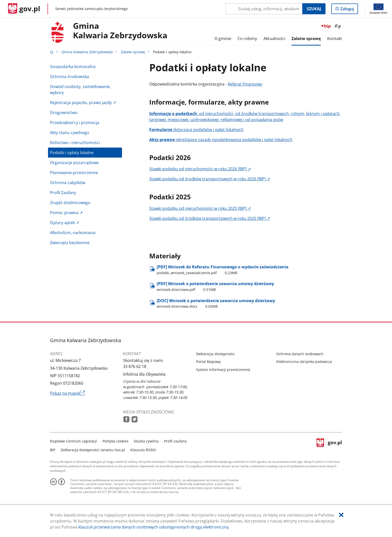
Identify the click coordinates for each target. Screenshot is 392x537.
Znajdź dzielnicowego (70, 203)
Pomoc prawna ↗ (66, 213)
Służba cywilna (146, 441)
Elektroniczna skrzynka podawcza (304, 362)
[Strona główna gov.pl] (24, 9)
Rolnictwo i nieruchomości (75, 143)
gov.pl (329, 445)
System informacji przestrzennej (223, 370)
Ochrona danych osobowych (300, 354)
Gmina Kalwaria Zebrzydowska (87, 52)
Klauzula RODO (143, 450)
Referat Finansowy (245, 84)
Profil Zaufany (63, 193)
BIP (53, 450)
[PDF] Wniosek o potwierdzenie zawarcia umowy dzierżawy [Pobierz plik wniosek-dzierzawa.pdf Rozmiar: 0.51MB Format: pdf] (215, 286)
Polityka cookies (115, 441)
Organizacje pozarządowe (74, 163)
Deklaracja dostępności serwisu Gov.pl (93, 450)
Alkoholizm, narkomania (73, 233)
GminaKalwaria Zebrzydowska (120, 31)
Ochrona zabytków (68, 183)
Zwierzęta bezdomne (70, 243)
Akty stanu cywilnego (70, 133)
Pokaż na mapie (67, 393)
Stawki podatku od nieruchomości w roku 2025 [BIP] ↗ (200, 208)
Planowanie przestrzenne (74, 173)
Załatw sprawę (133, 52)
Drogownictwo (64, 113)
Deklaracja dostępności (215, 354)
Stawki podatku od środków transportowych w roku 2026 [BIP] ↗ (210, 179)
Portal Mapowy (208, 362)
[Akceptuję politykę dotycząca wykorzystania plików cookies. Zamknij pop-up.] (341, 515)
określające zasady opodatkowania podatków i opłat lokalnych (221, 140)
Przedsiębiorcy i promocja (75, 123)
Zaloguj (349, 10)
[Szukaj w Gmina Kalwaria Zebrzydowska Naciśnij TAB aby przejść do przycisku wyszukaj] (264, 9)
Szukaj (314, 9)
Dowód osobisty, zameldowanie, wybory (80, 90)
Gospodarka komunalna (73, 67)
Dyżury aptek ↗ (64, 223)
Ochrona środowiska (69, 77)
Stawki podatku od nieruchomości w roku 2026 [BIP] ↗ (200, 169)
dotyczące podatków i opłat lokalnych (196, 130)
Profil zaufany (175, 441)
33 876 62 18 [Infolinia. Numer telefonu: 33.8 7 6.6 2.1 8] (135, 366)
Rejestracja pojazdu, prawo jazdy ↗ (83, 103)
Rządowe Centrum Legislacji (73, 441)
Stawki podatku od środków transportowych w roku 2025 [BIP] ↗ (210, 218)
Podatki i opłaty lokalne (72, 153)
